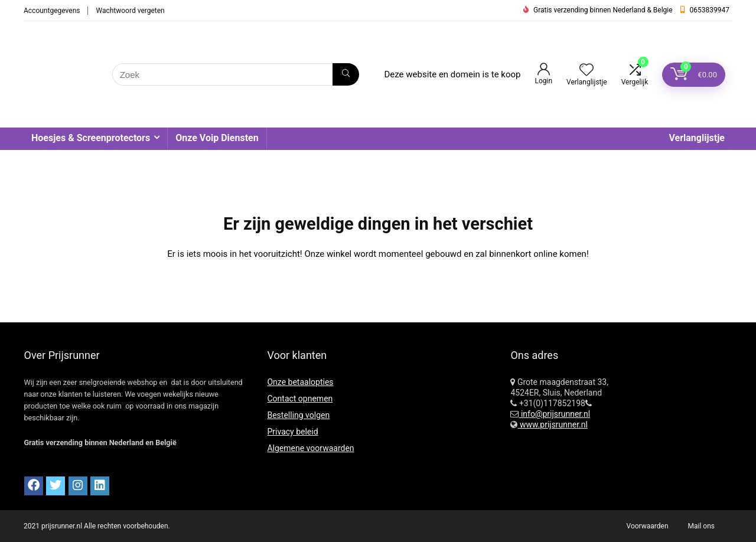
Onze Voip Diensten (217, 138)
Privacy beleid (292, 432)
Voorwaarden (648, 526)
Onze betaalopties (300, 382)
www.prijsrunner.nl (553, 425)
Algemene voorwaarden (310, 448)
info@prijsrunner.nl (554, 414)
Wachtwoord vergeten (130, 11)
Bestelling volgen (298, 415)
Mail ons (701, 526)
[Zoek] (346, 74)
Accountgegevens (52, 11)
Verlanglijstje (697, 138)
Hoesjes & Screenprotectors (91, 138)
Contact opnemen (300, 399)
